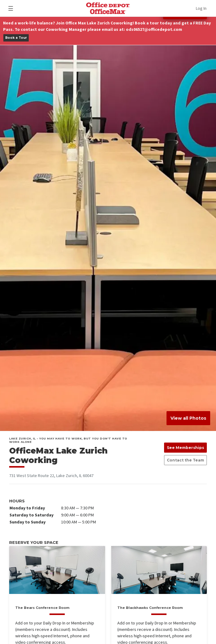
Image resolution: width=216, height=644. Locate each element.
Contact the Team (185, 460)
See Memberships (185, 448)
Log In (201, 8)
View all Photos (188, 418)
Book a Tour (16, 38)
